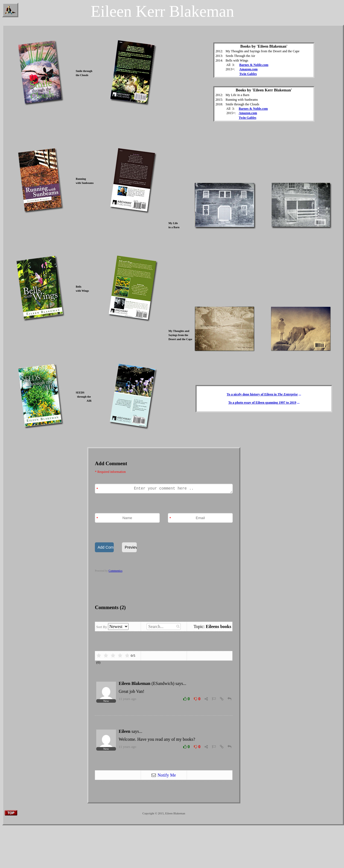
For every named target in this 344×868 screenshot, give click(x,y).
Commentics (116, 571)
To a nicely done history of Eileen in (262, 394)
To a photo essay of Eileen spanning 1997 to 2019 (262, 403)
